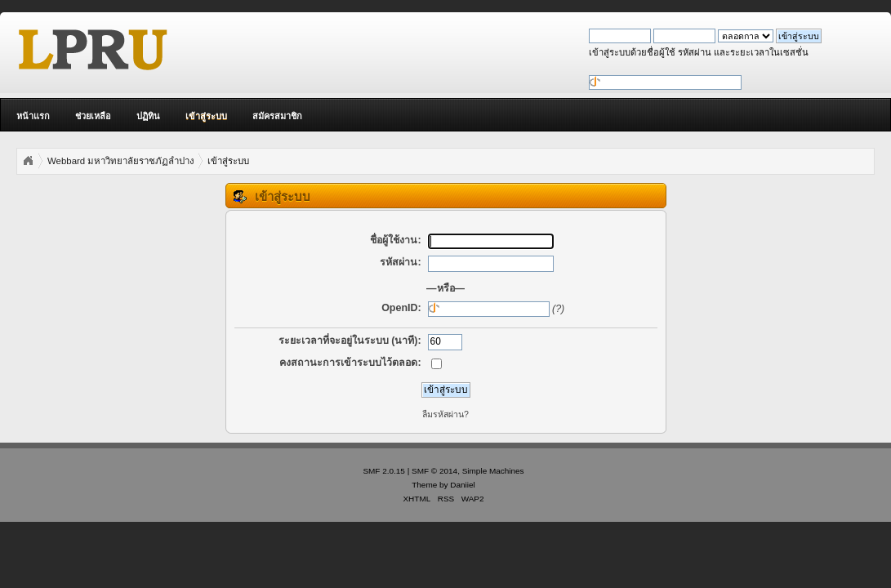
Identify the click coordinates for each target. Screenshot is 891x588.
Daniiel (462, 485)
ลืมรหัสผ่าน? (445, 414)
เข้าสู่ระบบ (206, 116)
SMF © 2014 (434, 471)
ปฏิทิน (148, 116)
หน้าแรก (33, 116)
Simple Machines (493, 471)
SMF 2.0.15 (384, 471)
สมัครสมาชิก (277, 116)
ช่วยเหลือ (93, 116)
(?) (558, 309)
